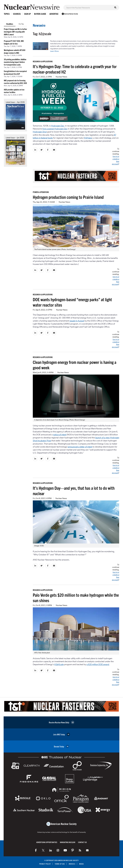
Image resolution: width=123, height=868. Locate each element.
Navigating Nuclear (68, 842)
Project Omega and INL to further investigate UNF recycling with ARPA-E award (15, 32)
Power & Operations (41, 192)
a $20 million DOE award (98, 664)
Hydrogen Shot (40, 132)
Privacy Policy (45, 864)
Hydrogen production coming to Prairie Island (68, 197)
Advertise (54, 14)
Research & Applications (43, 61)
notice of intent (60, 434)
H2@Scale (59, 664)
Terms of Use (60, 864)
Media (81, 864)
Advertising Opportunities (47, 842)
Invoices (72, 864)
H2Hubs (88, 138)
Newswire (39, 25)
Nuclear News (61, 77)
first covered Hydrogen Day (55, 129)
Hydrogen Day (58, 126)
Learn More (54, 51)
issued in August (77, 321)
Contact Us (82, 842)
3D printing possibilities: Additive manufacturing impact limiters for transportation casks (15, 62)
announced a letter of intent (80, 447)
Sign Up (27, 14)
